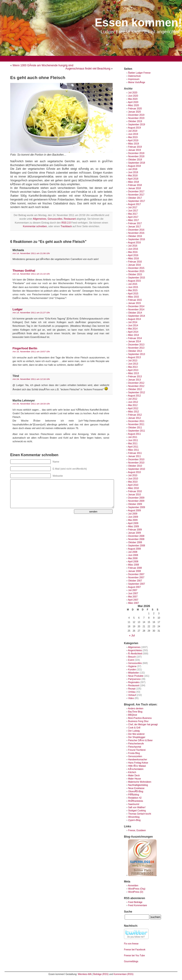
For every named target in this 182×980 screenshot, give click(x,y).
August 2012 (134, 396)
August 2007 (134, 587)
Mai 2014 (133, 329)
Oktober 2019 (135, 121)
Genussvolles (55, 219)
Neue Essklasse (136, 788)
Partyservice (134, 679)
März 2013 (133, 373)
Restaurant (70, 219)
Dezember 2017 (136, 192)
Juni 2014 (133, 325)
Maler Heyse (134, 779)
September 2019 (136, 125)
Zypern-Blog (134, 820)
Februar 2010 (135, 491)
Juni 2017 (133, 211)
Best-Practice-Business (140, 718)
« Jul (132, 635)
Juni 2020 (133, 96)
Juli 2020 (133, 93)
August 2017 (134, 204)
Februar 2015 (135, 300)
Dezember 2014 (136, 306)
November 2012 (136, 386)
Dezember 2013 (136, 345)
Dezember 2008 (136, 536)
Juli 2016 (133, 246)
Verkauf (132, 695)
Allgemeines (40, 219)
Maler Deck (134, 776)
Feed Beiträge (135, 902)
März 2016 (133, 259)
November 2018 (136, 156)
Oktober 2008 (135, 542)
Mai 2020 (133, 99)
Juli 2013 (133, 361)
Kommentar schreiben (35, 226)
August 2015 (134, 281)
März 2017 (133, 220)
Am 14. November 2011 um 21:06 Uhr (31, 253)
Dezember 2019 (136, 115)
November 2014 (136, 310)
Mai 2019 (133, 137)
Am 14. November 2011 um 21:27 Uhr (31, 313)
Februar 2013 (135, 377)
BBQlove (133, 715)
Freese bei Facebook (135, 950)
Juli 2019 (133, 131)
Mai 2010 (133, 482)
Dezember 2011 (136, 421)
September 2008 (136, 546)
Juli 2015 (133, 284)
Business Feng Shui (138, 721)
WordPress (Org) (137, 889)
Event (131, 660)
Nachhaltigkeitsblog (138, 785)
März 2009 (133, 526)
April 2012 (133, 408)
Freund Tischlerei (137, 750)
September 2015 (136, 278)
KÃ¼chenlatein (136, 769)
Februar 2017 (135, 223)
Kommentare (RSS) (123, 974)
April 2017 (133, 217)
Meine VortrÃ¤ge (137, 82)
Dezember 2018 (136, 153)
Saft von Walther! (137, 807)
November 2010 (136, 463)
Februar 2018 (135, 185)
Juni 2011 (133, 440)
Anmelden (133, 886)
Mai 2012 (133, 405)
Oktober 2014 (135, 313)
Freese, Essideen (137, 830)
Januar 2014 (134, 341)
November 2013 (136, 348)
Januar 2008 (134, 571)
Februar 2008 (135, 568)
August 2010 (134, 472)
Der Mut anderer (136, 734)
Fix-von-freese (131, 944)
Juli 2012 (133, 399)
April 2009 (133, 523)
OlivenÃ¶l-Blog (136, 791)
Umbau (132, 692)
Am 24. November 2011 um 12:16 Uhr (31, 379)
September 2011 (136, 431)
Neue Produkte (136, 676)
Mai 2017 (133, 214)
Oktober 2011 (135, 428)
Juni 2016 (133, 249)
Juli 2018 (133, 169)
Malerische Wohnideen (140, 782)
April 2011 (133, 447)
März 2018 (133, 182)
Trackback (66, 226)
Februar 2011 (135, 453)
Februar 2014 (135, 338)
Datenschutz (134, 76)
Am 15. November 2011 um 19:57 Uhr (31, 351)
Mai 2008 (133, 558)
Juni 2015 (133, 287)
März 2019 (133, 144)
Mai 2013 (133, 367)
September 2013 (136, 354)
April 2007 (133, 600)
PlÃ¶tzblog (134, 795)
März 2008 (133, 565)
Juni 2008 (133, 555)
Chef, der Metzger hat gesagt (143, 724)
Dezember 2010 (136, 459)
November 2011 (136, 424)
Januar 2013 (134, 380)
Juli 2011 (133, 437)
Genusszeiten (135, 756)
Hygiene (132, 666)
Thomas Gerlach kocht (140, 814)
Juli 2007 (133, 590)
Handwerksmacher (138, 760)
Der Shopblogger (137, 737)
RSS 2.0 (66, 223)
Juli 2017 (133, 207)
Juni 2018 (133, 172)
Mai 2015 (133, 290)
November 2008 (136, 539)
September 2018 (136, 163)
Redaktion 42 (135, 798)
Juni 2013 (133, 364)
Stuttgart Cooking (137, 811)
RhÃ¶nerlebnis (135, 801)
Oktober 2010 (135, 466)
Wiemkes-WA (85, 974)
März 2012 (133, 412)
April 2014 (133, 332)
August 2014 (134, 319)
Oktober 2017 (135, 198)
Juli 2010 (133, 475)
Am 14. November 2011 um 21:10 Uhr (31, 274)
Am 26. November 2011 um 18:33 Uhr (31, 404)
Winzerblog (134, 817)
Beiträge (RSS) (101, 974)
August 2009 (134, 511)
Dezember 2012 (136, 383)
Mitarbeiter (133, 673)
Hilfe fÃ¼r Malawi (137, 766)
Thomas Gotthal (24, 271)
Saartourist (134, 804)
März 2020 (133, 105)
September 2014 (136, 316)
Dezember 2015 (136, 268)
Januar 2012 (134, 418)
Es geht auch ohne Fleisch (38, 78)
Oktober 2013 (135, 351)
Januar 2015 (134, 303)
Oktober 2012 (135, 389)
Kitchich (132, 772)
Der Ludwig (134, 731)
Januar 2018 (134, 188)
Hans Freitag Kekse (138, 763)
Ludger (18, 309)
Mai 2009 (133, 520)
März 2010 (133, 488)
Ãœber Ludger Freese (139, 73)
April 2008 (133, 562)
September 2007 (136, 584)
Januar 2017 (134, 227)
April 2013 (133, 370)
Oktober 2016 (135, 236)
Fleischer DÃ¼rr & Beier (140, 740)
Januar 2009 (134, 533)
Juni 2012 (133, 402)
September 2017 (136, 201)
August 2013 (134, 357)
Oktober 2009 (135, 504)
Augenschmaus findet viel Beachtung (88, 69)
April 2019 (133, 140)
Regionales (134, 682)
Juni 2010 (133, 479)
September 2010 (136, 469)
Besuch (132, 657)
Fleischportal (135, 747)
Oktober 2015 (135, 274)
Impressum (134, 79)
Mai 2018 (133, 176)
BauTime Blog (135, 712)
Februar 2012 (135, 415)
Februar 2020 (135, 109)
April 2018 (133, 179)
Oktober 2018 (135, 160)
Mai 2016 (133, 252)
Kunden (132, 670)
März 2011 (133, 450)
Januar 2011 (134, 456)
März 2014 (133, 335)
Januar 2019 (134, 150)
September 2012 (136, 392)
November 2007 (136, 577)
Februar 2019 (135, 147)
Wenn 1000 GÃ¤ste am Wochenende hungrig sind (43, 65)
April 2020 (133, 102)
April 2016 (133, 255)
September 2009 (136, 507)
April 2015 (133, 294)
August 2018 (134, 166)
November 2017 (136, 195)
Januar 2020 (134, 112)
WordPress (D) (136, 892)
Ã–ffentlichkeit (135, 654)
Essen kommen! (138, 23)
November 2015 (136, 271)
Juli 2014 (133, 322)
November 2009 (136, 501)
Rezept (132, 689)
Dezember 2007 (136, 574)
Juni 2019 (133, 134)
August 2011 (134, 434)
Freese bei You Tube (134, 956)
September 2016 (136, 239)
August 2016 (134, 243)
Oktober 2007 (135, 581)
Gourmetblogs (131, 961)
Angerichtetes (135, 650)
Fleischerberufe (136, 744)
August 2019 (134, 128)
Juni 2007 (133, 593)
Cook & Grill (134, 728)
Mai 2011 (133, 444)
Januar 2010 (134, 495)
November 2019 (136, 118)
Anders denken (136, 709)
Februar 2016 (135, 262)
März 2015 (133, 297)
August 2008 (134, 549)
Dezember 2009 (136, 498)
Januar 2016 (134, 265)
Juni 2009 (133, 517)
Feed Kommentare (138, 905)
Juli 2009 (133, 514)
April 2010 (133, 485)
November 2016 (136, 233)
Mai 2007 (133, 597)
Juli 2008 (133, 552)
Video (131, 698)
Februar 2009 (135, 530)
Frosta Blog (134, 753)
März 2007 (133, 603)
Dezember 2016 (136, 230)
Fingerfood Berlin (25, 348)
